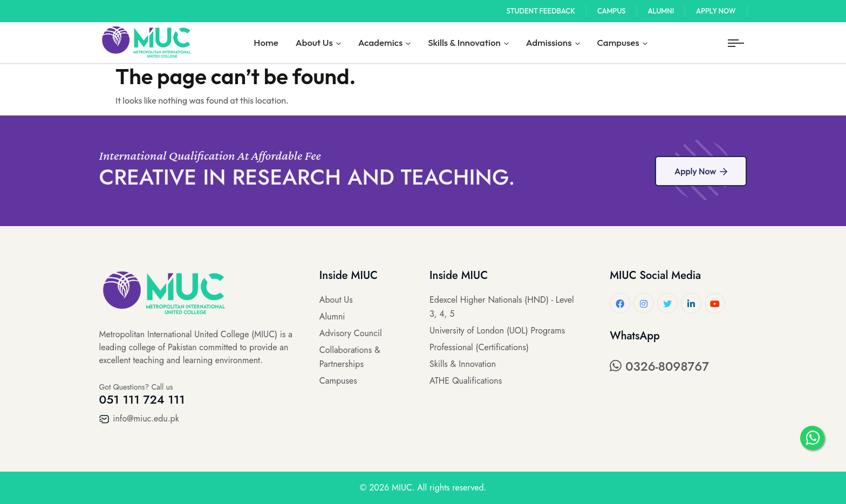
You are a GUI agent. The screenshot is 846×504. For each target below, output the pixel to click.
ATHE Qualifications (466, 381)
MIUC (402, 488)
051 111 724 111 (142, 399)
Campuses (618, 42)
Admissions (549, 42)
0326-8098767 (659, 366)
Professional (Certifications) (479, 347)
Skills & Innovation (464, 42)
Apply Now (716, 11)
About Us (314, 42)
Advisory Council (351, 333)
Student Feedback (541, 11)
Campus (612, 11)
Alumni (661, 11)
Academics (381, 42)
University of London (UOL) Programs (497, 331)
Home (266, 42)
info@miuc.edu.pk (139, 418)
